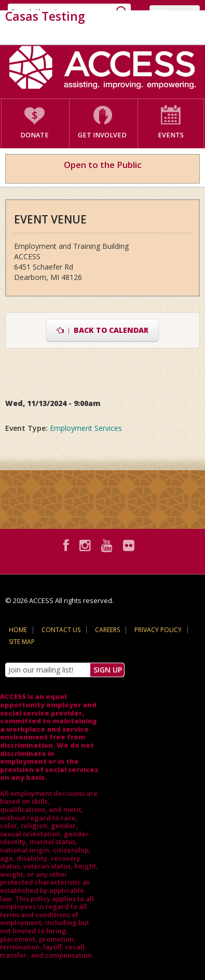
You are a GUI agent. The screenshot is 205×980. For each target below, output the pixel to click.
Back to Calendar (102, 330)
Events (171, 135)
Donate (35, 135)
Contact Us (61, 630)
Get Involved (102, 135)
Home (18, 630)
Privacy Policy (158, 630)
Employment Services (86, 428)
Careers (107, 630)
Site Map (22, 642)
